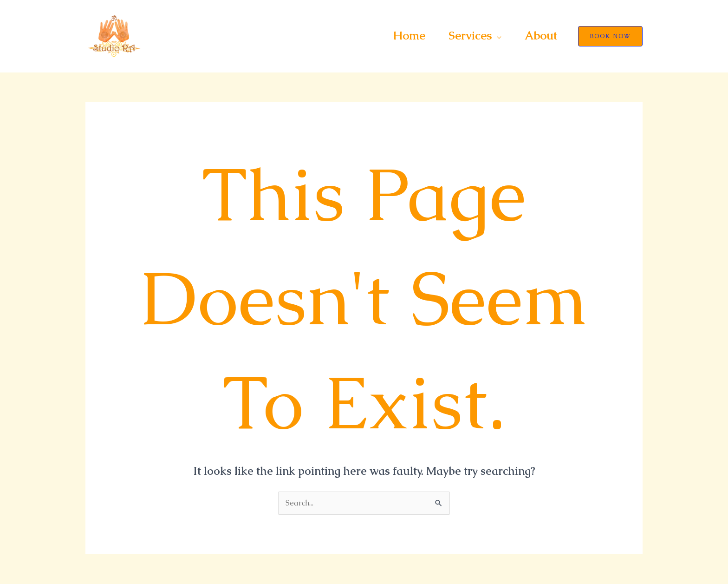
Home (409, 35)
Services (470, 35)
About (541, 35)
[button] (610, 36)
